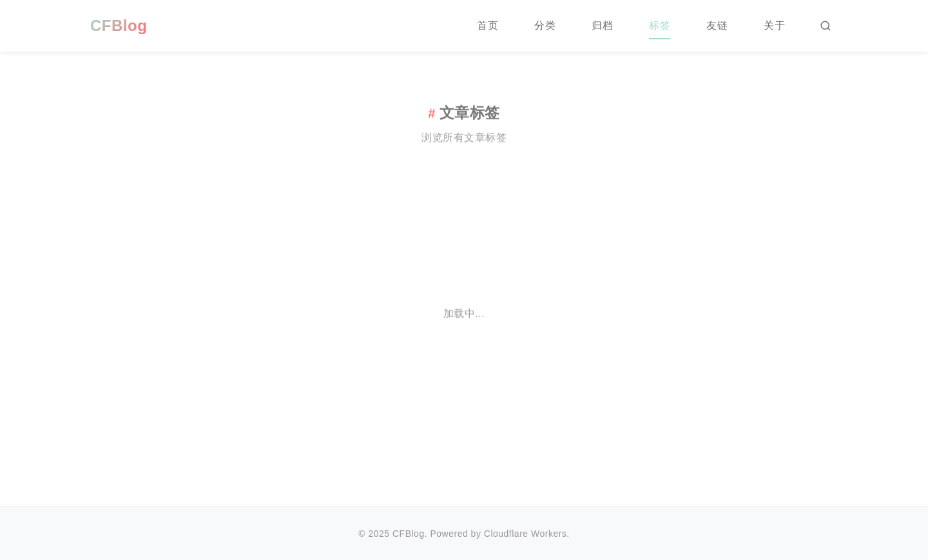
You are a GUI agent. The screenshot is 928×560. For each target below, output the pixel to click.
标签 (660, 25)
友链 (717, 25)
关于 (774, 25)
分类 (545, 25)
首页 (488, 25)
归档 (602, 25)
